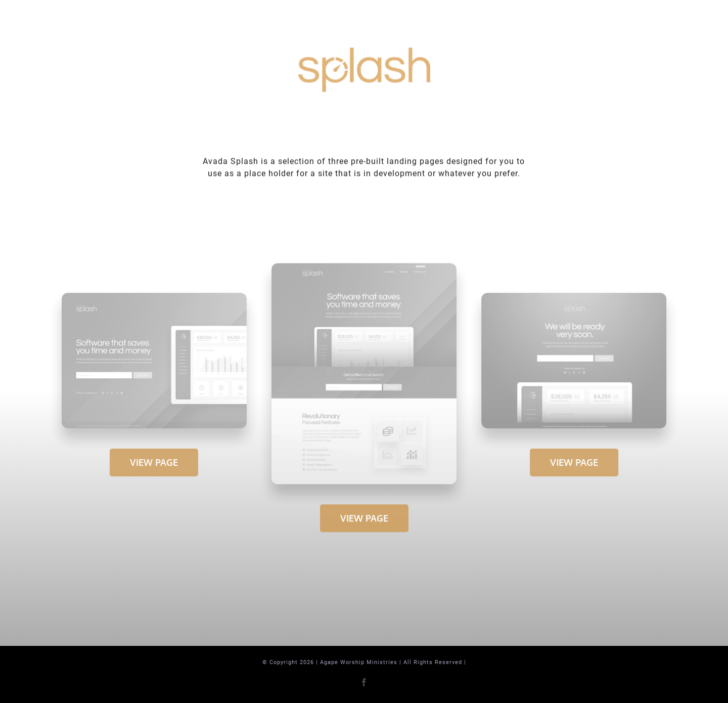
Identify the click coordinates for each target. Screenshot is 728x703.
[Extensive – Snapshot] (364, 268)
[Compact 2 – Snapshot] (575, 297)
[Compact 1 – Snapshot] (153, 297)
